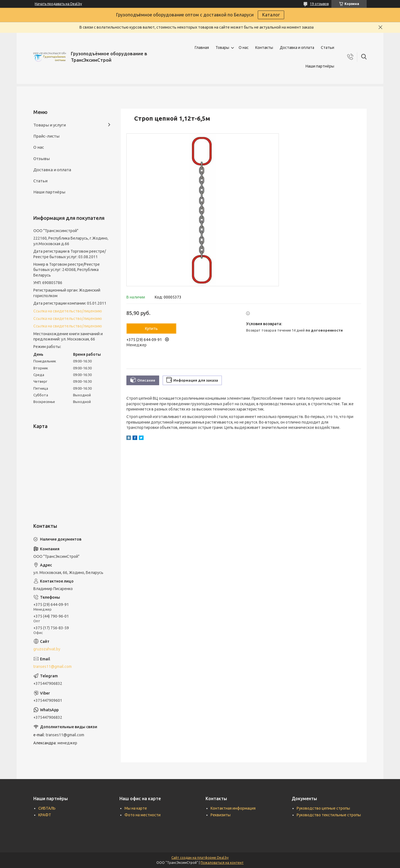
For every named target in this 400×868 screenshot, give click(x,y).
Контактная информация (233, 808)
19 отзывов (319, 4)
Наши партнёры (320, 66)
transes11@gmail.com (52, 666)
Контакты (264, 48)
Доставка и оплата (297, 48)
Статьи (327, 48)
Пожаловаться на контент (222, 863)
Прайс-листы (46, 136)
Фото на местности (142, 815)
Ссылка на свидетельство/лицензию (68, 311)
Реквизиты (221, 815)
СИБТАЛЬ (47, 808)
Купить (151, 329)
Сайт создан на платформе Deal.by (200, 858)
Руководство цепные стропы (323, 808)
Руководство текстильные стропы (329, 815)
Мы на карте (136, 808)
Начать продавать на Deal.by (58, 4)
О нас (244, 48)
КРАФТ (45, 815)
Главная (202, 48)
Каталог (271, 15)
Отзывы (42, 159)
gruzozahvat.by (47, 649)
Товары (222, 48)
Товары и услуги (50, 125)
